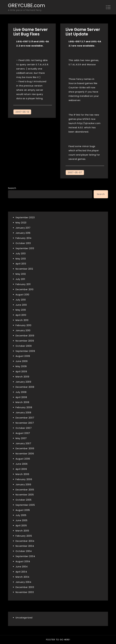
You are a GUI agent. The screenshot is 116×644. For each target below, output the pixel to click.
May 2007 (21, 438)
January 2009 (23, 382)
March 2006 (22, 474)
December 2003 (25, 587)
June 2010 (21, 305)
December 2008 (25, 387)
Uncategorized (24, 618)
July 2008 (21, 392)
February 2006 (24, 479)
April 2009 (21, 372)
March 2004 (22, 577)
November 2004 (25, 546)
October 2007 (24, 428)
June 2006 (22, 464)
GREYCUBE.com (27, 5)
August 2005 (23, 510)
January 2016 (23, 233)
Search (12, 188)
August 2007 (23, 433)
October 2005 (23, 500)
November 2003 (25, 592)
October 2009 (24, 346)
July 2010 (21, 300)
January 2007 (23, 443)
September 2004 (25, 556)
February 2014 (23, 238)
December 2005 (25, 490)
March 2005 (22, 531)
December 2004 (25, 541)
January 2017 (23, 228)
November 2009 (25, 341)
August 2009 (23, 356)
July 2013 (21, 254)
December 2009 (25, 336)
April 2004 (21, 572)
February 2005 (24, 536)
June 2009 (22, 361)
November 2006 (25, 454)
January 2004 (23, 582)
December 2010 (24, 289)
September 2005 (25, 505)
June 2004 (22, 567)
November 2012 (24, 269)
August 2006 (23, 459)
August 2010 (22, 295)
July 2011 (20, 279)
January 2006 (23, 485)
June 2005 (21, 520)
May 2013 (21, 259)
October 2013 (23, 243)
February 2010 (23, 325)
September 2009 (25, 351)
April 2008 (21, 397)
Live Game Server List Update (83, 32)
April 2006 (21, 469)
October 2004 (24, 551)
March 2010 (22, 320)
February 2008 (24, 407)
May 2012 (21, 274)
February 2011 (23, 284)
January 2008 (23, 413)
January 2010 (23, 330)
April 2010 (21, 315)
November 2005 (25, 495)
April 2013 (21, 264)
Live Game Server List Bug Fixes (31, 32)
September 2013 (25, 248)
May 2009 (21, 366)
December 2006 (25, 448)
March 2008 (22, 402)
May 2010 (21, 310)
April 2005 (21, 526)
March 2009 (22, 377)
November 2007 (25, 423)
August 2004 (23, 561)
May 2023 (21, 223)
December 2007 (25, 418)
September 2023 (25, 217)
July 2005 (21, 515)
